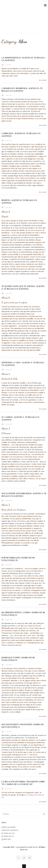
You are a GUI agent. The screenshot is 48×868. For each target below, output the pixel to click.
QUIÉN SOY (6, 839)
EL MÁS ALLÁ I (8, 836)
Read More (43, 80)
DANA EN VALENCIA (10, 830)
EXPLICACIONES (8, 827)
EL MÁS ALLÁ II (8, 833)
